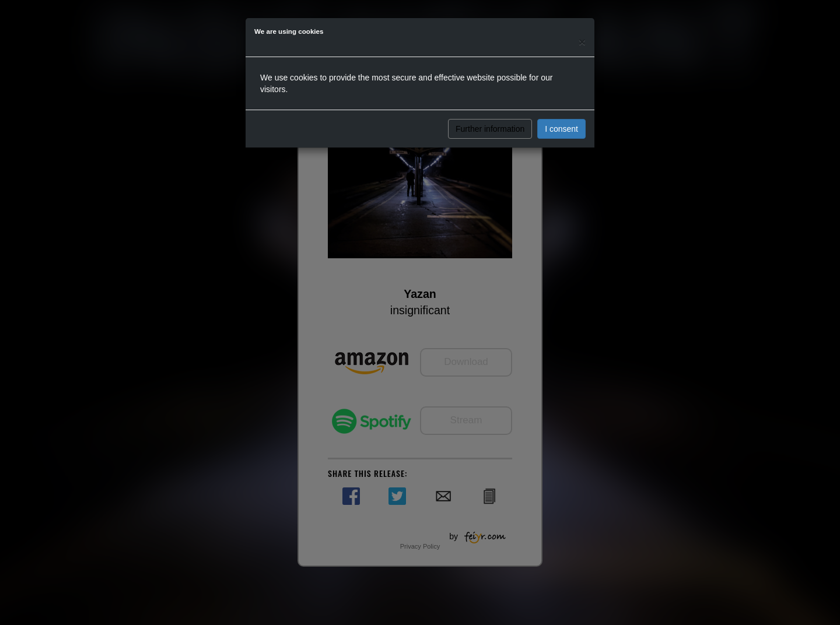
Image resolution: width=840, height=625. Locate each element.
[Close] (582, 42)
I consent (561, 129)
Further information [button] (490, 129)
